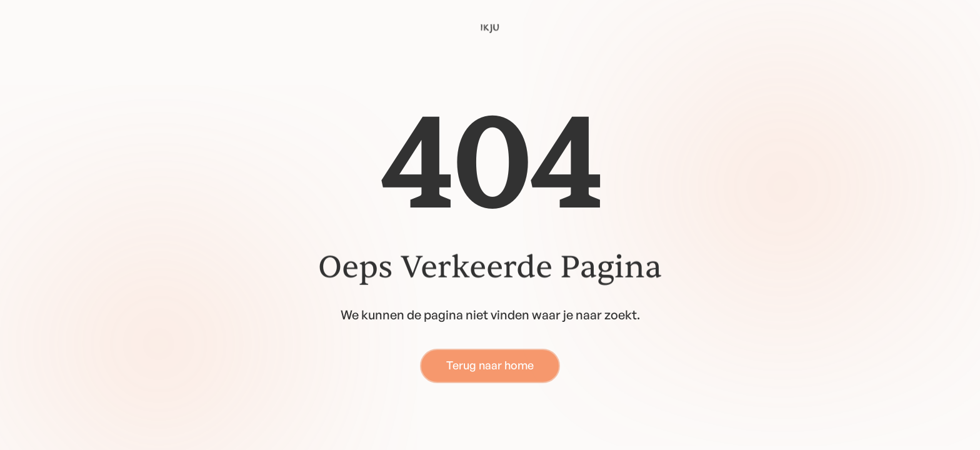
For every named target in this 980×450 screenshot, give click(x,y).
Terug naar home (490, 365)
